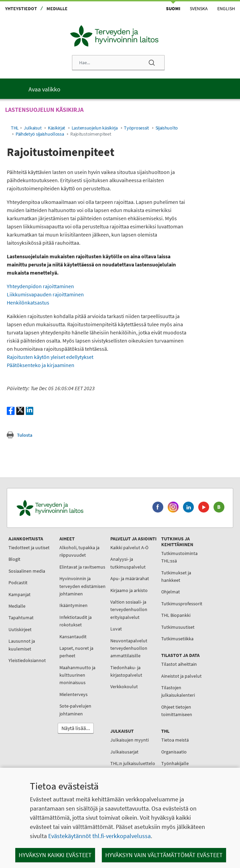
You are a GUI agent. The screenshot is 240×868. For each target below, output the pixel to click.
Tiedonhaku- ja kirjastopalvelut (126, 671)
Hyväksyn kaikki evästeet (55, 855)
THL (15, 128)
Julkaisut (33, 128)
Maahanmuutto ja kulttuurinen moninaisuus (77, 675)
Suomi (173, 8)
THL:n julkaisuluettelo (133, 763)
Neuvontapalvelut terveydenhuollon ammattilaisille (129, 648)
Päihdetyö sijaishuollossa (40, 134)
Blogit (14, 559)
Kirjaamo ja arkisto (129, 590)
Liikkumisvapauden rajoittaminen (45, 294)
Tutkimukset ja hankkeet (176, 576)
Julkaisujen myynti (130, 740)
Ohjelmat (171, 592)
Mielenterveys (73, 694)
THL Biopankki (176, 615)
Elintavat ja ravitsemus (82, 567)
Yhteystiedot (21, 8)
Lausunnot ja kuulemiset (22, 645)
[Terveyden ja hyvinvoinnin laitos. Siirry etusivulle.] (78, 508)
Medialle (57, 8)
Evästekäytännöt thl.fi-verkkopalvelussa (99, 836)
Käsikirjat (57, 128)
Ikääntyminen (73, 605)
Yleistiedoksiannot (27, 660)
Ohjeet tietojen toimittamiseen (177, 711)
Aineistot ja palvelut (181, 676)
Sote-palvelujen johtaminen (75, 710)
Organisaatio (174, 752)
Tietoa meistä (175, 740)
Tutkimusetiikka (177, 639)
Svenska (199, 8)
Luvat (116, 629)
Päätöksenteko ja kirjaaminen (41, 365)
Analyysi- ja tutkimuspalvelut (128, 563)
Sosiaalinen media (27, 571)
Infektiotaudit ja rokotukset (76, 621)
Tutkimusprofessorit (182, 604)
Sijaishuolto (167, 128)
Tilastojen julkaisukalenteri (178, 691)
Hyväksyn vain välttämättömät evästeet (164, 855)
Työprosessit (136, 128)
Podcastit (18, 583)
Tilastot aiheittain (179, 664)
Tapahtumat (21, 618)
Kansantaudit (73, 637)
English (226, 8)
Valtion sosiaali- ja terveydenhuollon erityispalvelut (129, 610)
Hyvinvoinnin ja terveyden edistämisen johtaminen (82, 586)
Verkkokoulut (124, 687)
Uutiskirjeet (20, 629)
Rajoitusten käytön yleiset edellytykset (50, 357)
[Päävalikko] (120, 89)
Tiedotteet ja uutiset (29, 548)
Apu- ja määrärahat (130, 578)
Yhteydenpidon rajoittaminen (40, 286)
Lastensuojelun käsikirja (95, 128)
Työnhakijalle (175, 763)
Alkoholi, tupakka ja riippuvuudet (79, 551)
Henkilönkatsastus (28, 302)
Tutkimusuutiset (178, 627)
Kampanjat (20, 594)
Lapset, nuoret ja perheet (76, 652)
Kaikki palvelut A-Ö (129, 548)
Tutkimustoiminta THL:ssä (179, 557)
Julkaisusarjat (124, 752)
